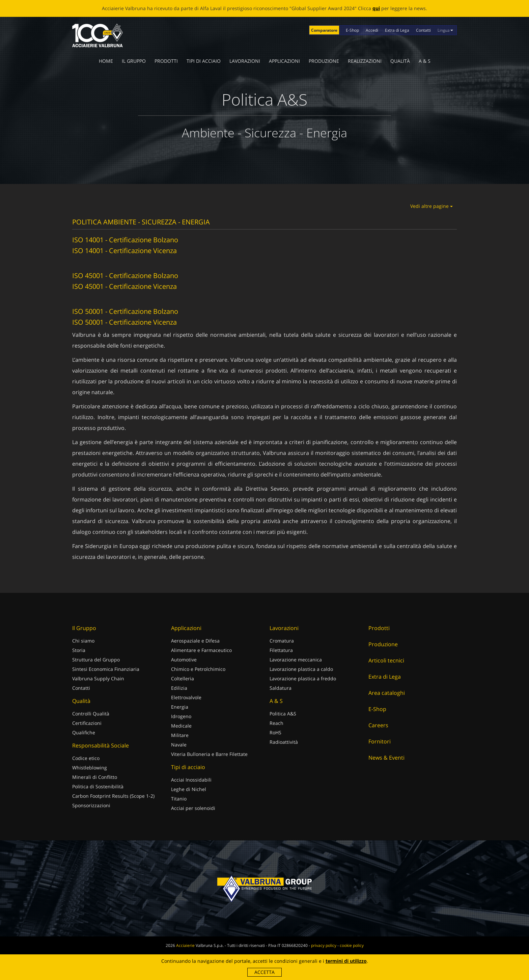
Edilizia (179, 688)
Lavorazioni (245, 61)
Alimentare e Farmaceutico (201, 650)
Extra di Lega (397, 30)
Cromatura (282, 641)
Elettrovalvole (186, 697)
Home (106, 61)
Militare (180, 735)
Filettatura (281, 650)
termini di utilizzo (346, 961)
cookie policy (352, 945)
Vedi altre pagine (431, 206)
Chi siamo (83, 641)
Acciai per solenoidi (193, 808)
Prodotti (166, 61)
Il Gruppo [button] (134, 61)
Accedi (372, 30)
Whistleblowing (90, 768)
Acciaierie (185, 945)
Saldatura (281, 688)
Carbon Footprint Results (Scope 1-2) (113, 796)
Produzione (324, 61)
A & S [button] (425, 61)
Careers (378, 725)
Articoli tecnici (386, 660)
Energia (180, 707)
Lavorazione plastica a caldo (301, 669)
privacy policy (324, 945)
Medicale (181, 726)
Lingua (445, 30)
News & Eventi (386, 758)
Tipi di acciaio (204, 61)
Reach (276, 723)
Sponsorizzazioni (91, 805)
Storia (79, 650)
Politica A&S (283, 714)
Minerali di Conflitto (95, 777)
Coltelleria (183, 678)
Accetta (264, 972)
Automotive (184, 660)
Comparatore (324, 30)
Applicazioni (284, 61)
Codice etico (86, 758)
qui (376, 8)
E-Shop (352, 30)
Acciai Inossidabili (191, 780)
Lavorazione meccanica (296, 660)
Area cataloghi (387, 693)
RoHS (275, 732)
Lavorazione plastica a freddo (303, 678)
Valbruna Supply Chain (98, 678)
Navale (179, 745)
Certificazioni (87, 723)
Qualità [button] (400, 61)
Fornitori (380, 741)
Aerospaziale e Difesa (195, 641)
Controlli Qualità (91, 714)
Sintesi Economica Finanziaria (106, 669)
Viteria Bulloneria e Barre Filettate (209, 754)
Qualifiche (84, 732)
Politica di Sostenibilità (98, 786)
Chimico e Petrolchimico (198, 669)
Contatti (423, 30)
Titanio (179, 799)
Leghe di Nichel (189, 789)
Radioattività (284, 742)
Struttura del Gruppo (96, 660)
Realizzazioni (365, 61)
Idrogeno (181, 716)
